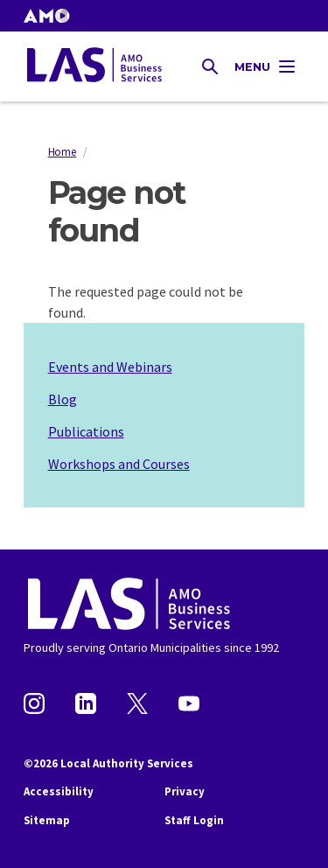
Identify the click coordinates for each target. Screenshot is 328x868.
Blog (63, 399)
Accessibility (59, 791)
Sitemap (47, 820)
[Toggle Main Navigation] (266, 66)
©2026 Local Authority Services (108, 763)
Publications (86, 431)
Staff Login (194, 820)
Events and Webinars (110, 367)
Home (63, 151)
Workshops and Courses (119, 464)
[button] (46, 16)
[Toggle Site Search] (210, 66)
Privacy (185, 791)
